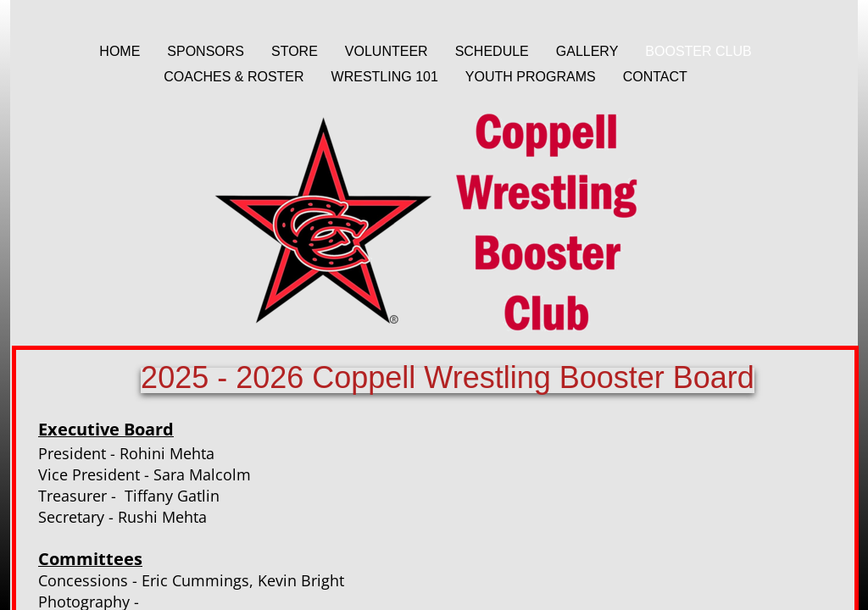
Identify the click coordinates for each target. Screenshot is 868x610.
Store (295, 51)
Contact (655, 77)
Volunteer (387, 51)
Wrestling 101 (385, 77)
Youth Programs (531, 77)
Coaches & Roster (234, 77)
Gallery (587, 51)
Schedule (492, 51)
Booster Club (698, 51)
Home (120, 51)
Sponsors (206, 51)
